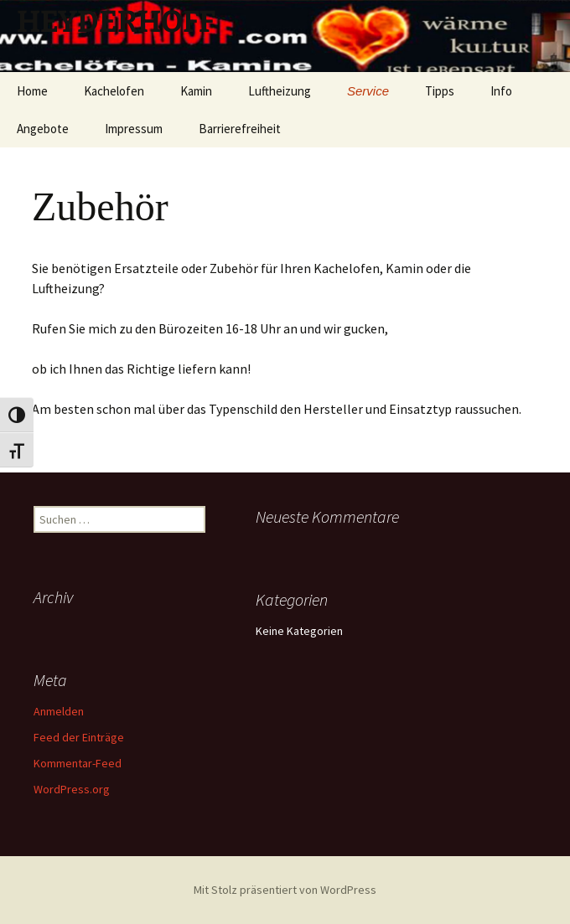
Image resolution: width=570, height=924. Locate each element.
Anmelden (59, 711)
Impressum (134, 129)
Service (368, 91)
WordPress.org (72, 789)
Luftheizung (280, 91)
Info (501, 91)
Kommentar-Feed (78, 763)
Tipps (440, 91)
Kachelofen (114, 91)
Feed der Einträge (79, 737)
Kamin (196, 91)
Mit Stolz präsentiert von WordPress (285, 890)
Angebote (43, 129)
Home (32, 91)
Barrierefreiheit (240, 129)
